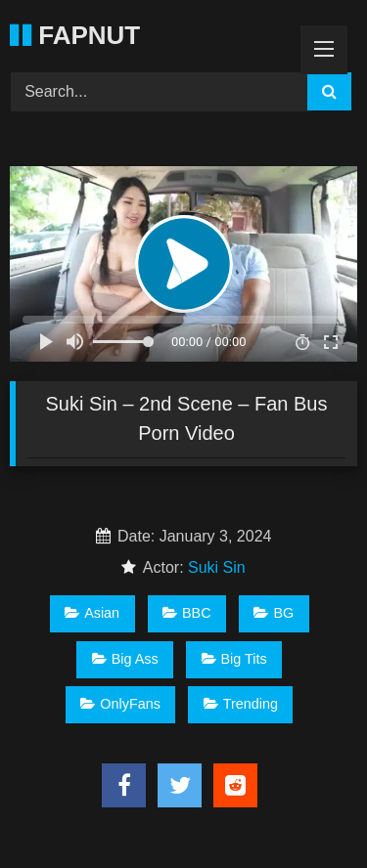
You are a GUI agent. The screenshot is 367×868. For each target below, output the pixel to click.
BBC (187, 613)
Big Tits (234, 659)
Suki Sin (217, 567)
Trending (241, 704)
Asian (92, 613)
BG (274, 613)
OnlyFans (120, 704)
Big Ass (125, 659)
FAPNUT (75, 35)
